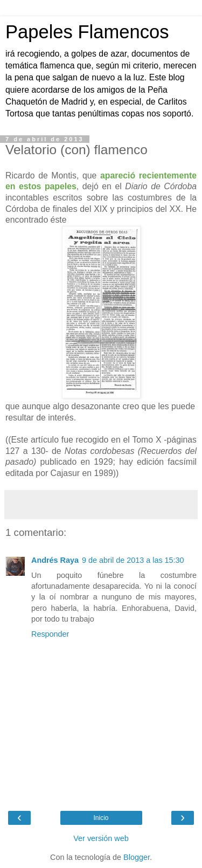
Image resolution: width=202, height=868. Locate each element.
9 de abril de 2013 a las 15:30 (133, 560)
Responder (50, 634)
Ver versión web (101, 838)
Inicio (101, 818)
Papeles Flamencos (87, 32)
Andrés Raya (55, 560)
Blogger (137, 857)
